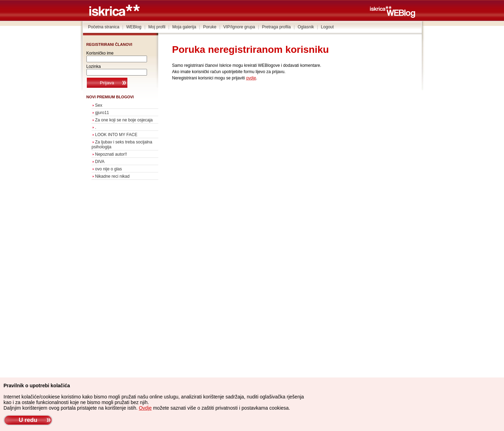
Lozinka (94, 66)
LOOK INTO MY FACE (116, 135)
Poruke (210, 27)
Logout (327, 27)
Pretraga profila (276, 27)
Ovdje (145, 408)
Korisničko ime (100, 53)
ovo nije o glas (109, 169)
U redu (28, 420)
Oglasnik (306, 27)
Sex (99, 105)
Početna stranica (104, 27)
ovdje (251, 78)
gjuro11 (102, 113)
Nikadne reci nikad (113, 176)
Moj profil (157, 27)
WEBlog (134, 27)
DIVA (100, 162)
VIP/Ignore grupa (239, 27)
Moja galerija (184, 27)
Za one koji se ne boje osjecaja (124, 120)
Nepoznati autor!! (111, 154)
